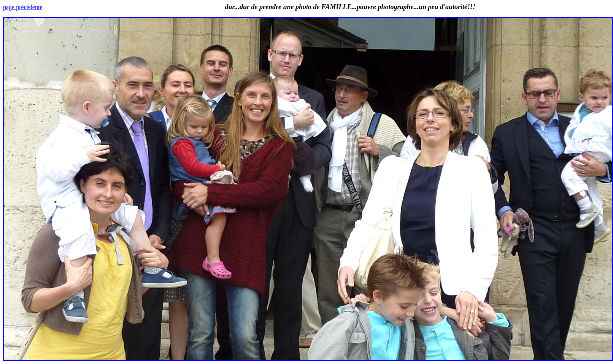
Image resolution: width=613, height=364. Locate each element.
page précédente (23, 7)
